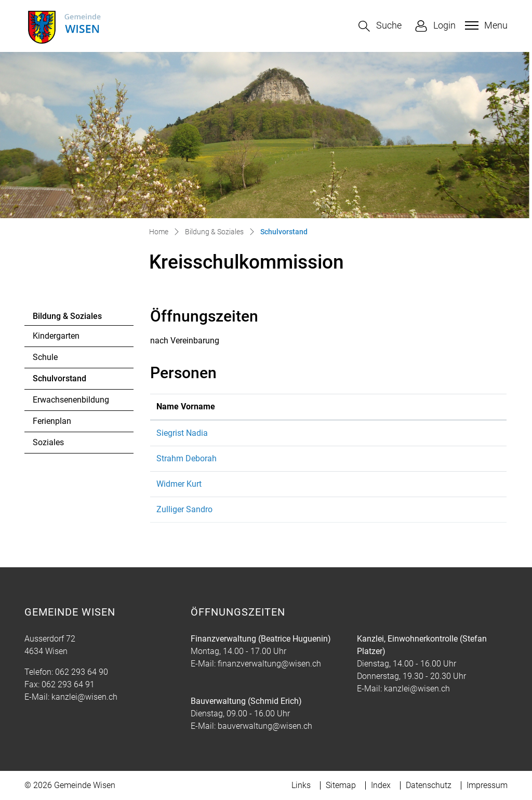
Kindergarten (56, 336)
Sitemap (341, 785)
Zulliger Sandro (184, 509)
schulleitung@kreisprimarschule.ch (397, 433)
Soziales (48, 442)
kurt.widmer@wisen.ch (375, 484)
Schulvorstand (61, 381)
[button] (380, 26)
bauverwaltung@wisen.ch (265, 726)
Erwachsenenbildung (71, 400)
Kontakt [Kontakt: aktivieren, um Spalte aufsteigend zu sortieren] (348, 406)
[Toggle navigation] (485, 25)
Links (301, 785)
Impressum (487, 785)
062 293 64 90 (82, 672)
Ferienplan (52, 421)
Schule (45, 357)
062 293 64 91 (68, 684)
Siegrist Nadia (182, 433)
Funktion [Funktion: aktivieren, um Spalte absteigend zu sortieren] (276, 406)
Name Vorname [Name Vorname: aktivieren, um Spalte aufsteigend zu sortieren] (186, 406)
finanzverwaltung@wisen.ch (269, 664)
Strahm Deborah (187, 458)
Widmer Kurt (179, 484)
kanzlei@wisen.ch (84, 697)
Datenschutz (429, 785)
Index (381, 785)
